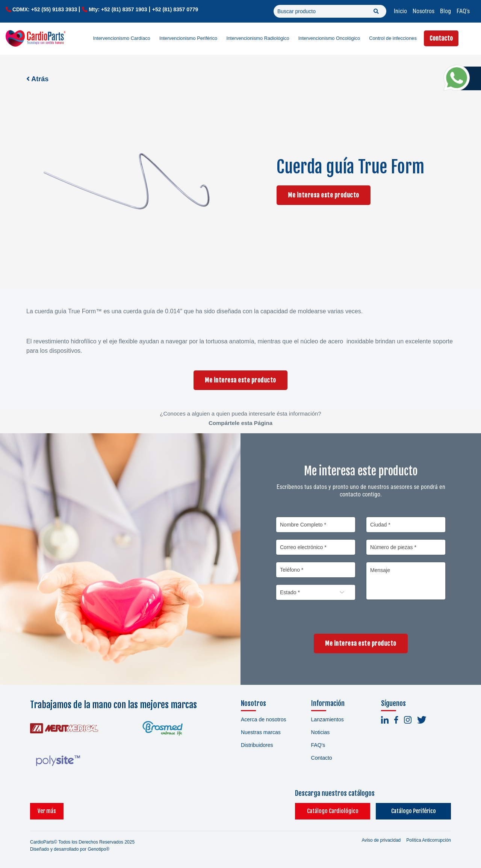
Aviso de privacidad (381, 840)
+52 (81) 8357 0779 (175, 9)
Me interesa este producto (324, 195)
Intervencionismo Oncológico (329, 38)
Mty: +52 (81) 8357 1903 (118, 9)
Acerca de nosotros (264, 719)
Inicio (400, 11)
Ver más (47, 811)
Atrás (37, 79)
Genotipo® (98, 849)
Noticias (321, 732)
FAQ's (463, 11)
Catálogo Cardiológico (333, 811)
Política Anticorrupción (429, 840)
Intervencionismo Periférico (188, 38)
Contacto (441, 38)
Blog (445, 11)
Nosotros (424, 11)
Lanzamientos (327, 719)
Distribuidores (257, 745)
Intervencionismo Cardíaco (122, 38)
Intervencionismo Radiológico (258, 38)
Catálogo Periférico (414, 811)
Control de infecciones (393, 38)
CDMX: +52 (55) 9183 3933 (45, 9)
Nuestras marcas (261, 732)
